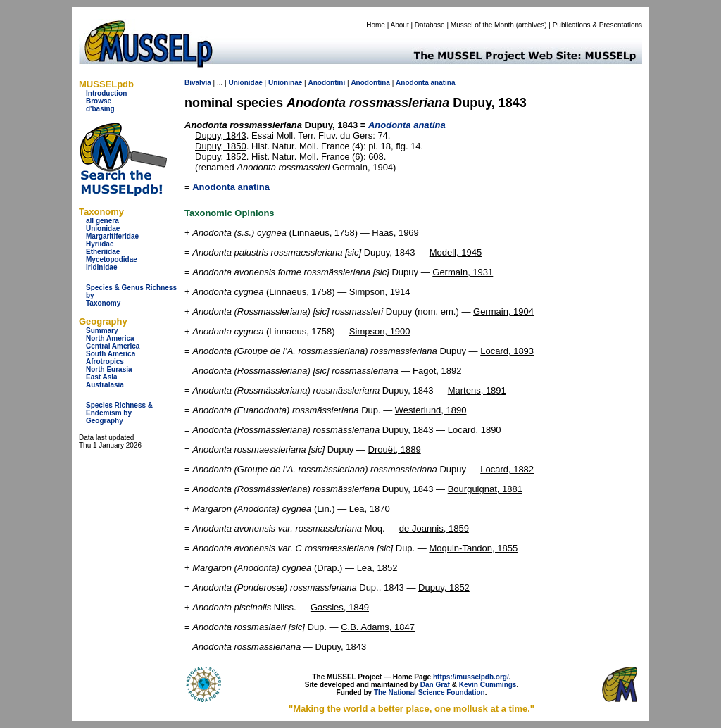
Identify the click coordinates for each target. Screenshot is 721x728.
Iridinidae (101, 267)
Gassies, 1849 (340, 607)
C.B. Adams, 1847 (378, 627)
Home (376, 25)
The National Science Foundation (430, 692)
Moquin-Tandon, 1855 (473, 548)
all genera (102, 221)
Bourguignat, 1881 (485, 489)
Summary (102, 331)
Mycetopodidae (112, 259)
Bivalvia (198, 83)
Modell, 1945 (456, 252)
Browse (99, 101)
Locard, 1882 (507, 469)
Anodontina (370, 83)
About (400, 25)
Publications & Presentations (597, 25)
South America (111, 354)
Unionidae (103, 228)
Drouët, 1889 (395, 450)
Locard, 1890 (475, 430)
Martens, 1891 (477, 390)
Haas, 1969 (395, 233)
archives (531, 25)
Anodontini (326, 83)
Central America (113, 346)
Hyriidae (100, 244)
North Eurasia (109, 369)
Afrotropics (105, 362)
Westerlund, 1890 (431, 410)
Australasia (105, 385)
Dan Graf (435, 685)
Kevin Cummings (488, 685)
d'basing (100, 109)
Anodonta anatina (231, 187)
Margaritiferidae (112, 236)
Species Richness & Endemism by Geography (119, 413)
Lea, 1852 (377, 568)
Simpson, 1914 (380, 292)
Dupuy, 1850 (221, 146)
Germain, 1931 (463, 272)
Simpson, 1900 (380, 331)
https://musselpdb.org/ (471, 677)
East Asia (102, 377)
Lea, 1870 (370, 509)
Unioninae (285, 83)
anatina (443, 83)
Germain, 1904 (503, 312)
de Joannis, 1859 (434, 528)
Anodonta (412, 83)
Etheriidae (103, 252)
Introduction (106, 93)
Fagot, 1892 (437, 371)
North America (110, 338)
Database (430, 25)
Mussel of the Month (482, 25)
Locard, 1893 (507, 351)
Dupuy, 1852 (221, 157)
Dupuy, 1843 (221, 136)
